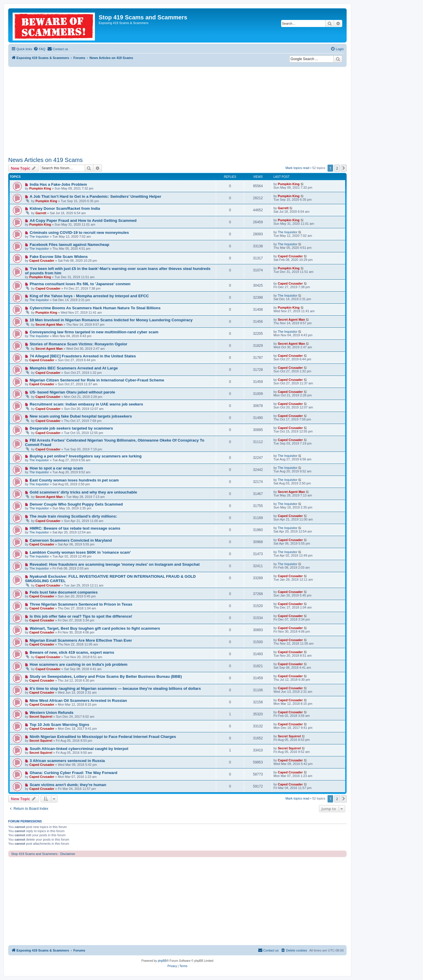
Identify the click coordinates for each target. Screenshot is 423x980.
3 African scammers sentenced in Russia (67, 761)
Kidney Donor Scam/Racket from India (65, 208)
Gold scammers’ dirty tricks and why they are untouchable (83, 492)
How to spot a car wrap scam (56, 468)
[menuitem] (39, 49)
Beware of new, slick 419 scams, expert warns (72, 652)
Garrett (41, 213)
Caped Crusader (42, 261)
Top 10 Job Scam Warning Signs (59, 725)
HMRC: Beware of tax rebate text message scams (75, 528)
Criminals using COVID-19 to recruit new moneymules (79, 233)
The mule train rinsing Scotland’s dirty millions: (73, 516)
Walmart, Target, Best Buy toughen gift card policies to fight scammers (95, 628)
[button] (344, 168)
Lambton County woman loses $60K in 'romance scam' (80, 552)
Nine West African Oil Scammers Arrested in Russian (78, 701)
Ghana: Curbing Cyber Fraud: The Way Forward (73, 773)
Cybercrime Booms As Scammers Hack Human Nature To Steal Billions (95, 308)
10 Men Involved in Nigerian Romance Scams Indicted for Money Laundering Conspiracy (111, 320)
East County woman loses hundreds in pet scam (74, 480)
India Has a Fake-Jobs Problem (58, 184)
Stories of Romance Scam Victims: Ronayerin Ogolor (78, 344)
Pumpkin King (40, 188)
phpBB (162, 961)
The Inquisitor (39, 236)
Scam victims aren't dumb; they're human (68, 785)
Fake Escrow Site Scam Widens (59, 257)
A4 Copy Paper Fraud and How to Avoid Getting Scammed (83, 220)
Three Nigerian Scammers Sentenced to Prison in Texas (81, 604)
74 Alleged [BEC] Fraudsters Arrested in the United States (83, 356)
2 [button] (337, 168)
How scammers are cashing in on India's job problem (79, 664)
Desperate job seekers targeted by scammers (71, 428)
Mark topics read (297, 168)
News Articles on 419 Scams (45, 160)
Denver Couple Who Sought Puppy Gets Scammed (76, 504)
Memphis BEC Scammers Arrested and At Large (74, 368)
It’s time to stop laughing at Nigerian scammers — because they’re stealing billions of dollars (115, 688)
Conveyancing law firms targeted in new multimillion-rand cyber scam (94, 332)
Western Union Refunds (52, 713)
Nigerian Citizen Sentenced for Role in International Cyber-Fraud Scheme (97, 380)
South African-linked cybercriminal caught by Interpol (79, 749)
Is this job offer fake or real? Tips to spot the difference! (81, 616)
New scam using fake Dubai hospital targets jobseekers (81, 416)
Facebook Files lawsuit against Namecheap (69, 245)
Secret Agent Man (49, 325)
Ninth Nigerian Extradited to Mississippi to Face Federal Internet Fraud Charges (103, 737)
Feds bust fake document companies (64, 592)
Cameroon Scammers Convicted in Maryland (71, 540)
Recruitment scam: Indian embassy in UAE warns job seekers (86, 404)
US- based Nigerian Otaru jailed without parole (72, 392)
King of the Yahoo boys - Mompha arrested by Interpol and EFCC (89, 296)
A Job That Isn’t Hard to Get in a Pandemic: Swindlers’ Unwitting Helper (95, 196)
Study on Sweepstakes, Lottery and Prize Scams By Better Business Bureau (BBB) (106, 676)
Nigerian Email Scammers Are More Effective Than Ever (81, 640)
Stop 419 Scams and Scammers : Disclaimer (43, 854)
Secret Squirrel (41, 717)
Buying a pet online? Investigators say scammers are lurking (86, 456)
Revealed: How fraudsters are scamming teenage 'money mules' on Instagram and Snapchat (115, 564)
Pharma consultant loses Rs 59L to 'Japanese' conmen (80, 284)
